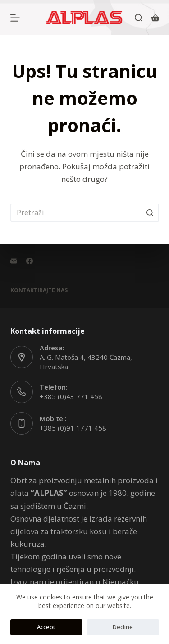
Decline (123, 627)
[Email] (14, 261)
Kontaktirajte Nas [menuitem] (39, 290)
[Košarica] (155, 18)
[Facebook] (30, 261)
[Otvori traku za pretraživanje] (139, 18)
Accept (46, 627)
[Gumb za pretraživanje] (150, 213)
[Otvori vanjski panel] (15, 18)
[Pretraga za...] (85, 213)
